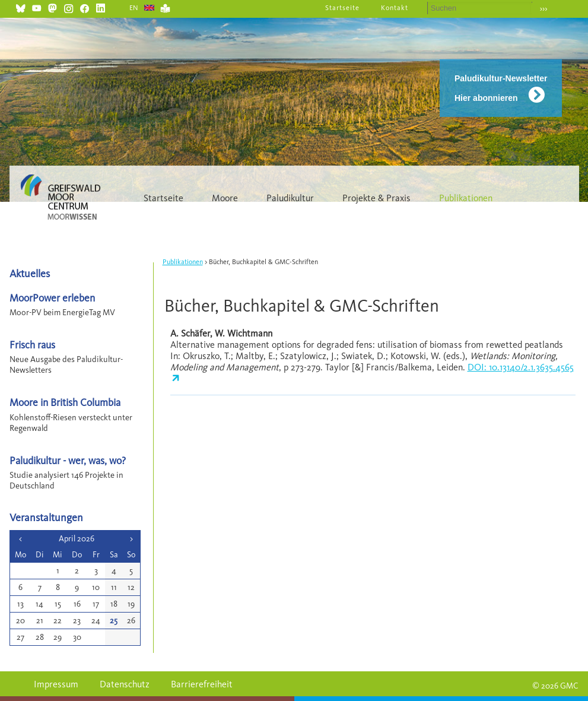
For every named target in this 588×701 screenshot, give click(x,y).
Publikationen (466, 198)
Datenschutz (125, 684)
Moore (225, 198)
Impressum (56, 684)
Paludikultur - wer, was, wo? (68, 460)
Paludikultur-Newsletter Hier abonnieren (501, 88)
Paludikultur (290, 198)
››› (544, 9)
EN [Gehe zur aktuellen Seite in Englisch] (134, 8)
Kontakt (395, 8)
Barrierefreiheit (202, 684)
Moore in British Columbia (65, 402)
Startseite (342, 8)
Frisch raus (32, 345)
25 (114, 621)
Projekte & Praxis (376, 198)
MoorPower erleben (52, 298)
